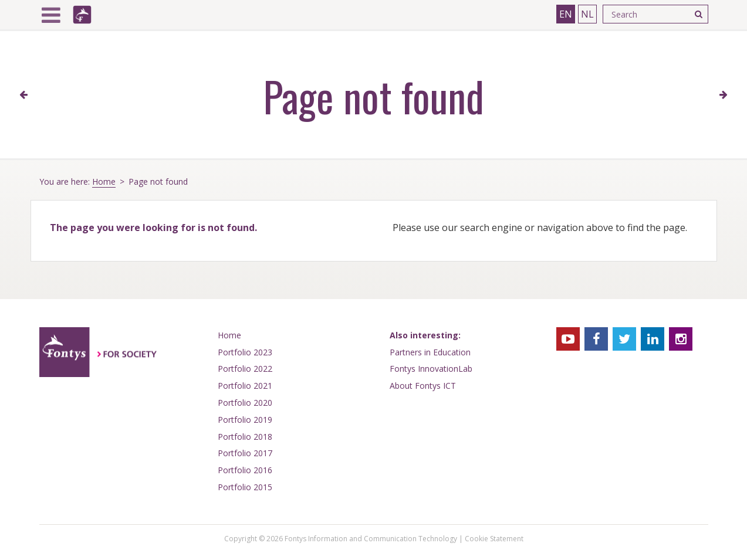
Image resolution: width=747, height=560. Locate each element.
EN (566, 14)
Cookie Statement (494, 539)
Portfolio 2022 (245, 369)
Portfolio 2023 (245, 352)
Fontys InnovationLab (431, 369)
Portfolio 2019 (245, 420)
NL (587, 14)
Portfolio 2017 (245, 453)
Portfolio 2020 (245, 403)
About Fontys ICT (423, 386)
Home (104, 181)
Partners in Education (430, 352)
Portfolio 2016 (245, 470)
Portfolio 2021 (245, 386)
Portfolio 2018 (245, 437)
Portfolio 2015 (245, 487)
